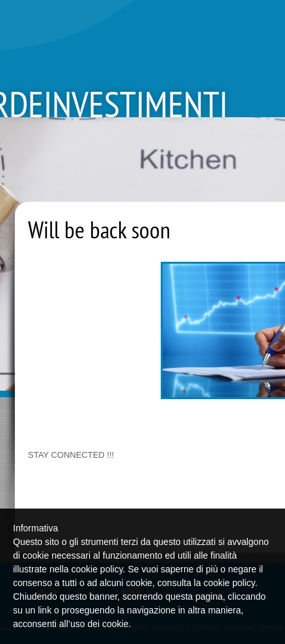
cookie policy (229, 583)
